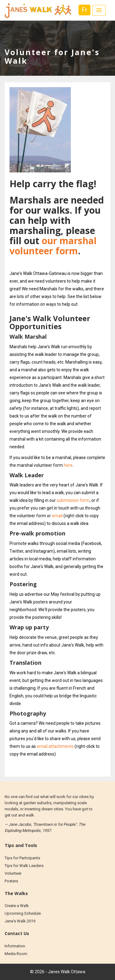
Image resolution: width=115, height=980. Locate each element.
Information (15, 946)
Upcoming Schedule (23, 913)
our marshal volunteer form (53, 246)
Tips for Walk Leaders (24, 866)
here (68, 465)
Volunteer (13, 873)
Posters (11, 881)
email (57, 516)
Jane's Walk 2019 (20, 921)
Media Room (16, 954)
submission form (73, 500)
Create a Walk (17, 906)
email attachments (55, 746)
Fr (84, 10)
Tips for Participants (22, 858)
